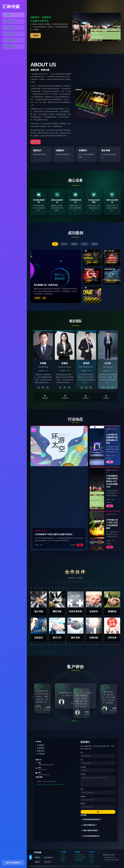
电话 (82, 752)
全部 (55, 244)
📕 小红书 (47, 862)
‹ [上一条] (32, 696)
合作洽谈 (91, 857)
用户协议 (92, 866)
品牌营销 (95, 244)
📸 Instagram (48, 857)
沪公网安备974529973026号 (76, 866)
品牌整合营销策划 (79, 859)
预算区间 (83, 804)
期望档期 (83, 796)
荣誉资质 (91, 855)
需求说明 (83, 774)
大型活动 (84, 244)
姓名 (82, 760)
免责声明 (97, 866)
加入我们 (91, 863)
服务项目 (63, 855)
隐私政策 (86, 866)
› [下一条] (119, 696)
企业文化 (91, 859)
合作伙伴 (63, 857)
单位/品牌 (83, 767)
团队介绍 (63, 859)
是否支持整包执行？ (90, 825)
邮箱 (82, 789)
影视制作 (74, 244)
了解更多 (36, 36)
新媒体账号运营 (79, 861)
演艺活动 (64, 244)
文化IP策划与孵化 (79, 855)
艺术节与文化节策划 (80, 857)
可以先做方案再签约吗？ (92, 836)
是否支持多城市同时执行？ (93, 819)
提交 (98, 812)
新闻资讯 (63, 861)
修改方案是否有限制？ (91, 830)
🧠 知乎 (38, 862)
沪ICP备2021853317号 (64, 866)
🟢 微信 (38, 857)
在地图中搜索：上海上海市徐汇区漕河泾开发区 (50, 784)
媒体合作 (91, 861)
